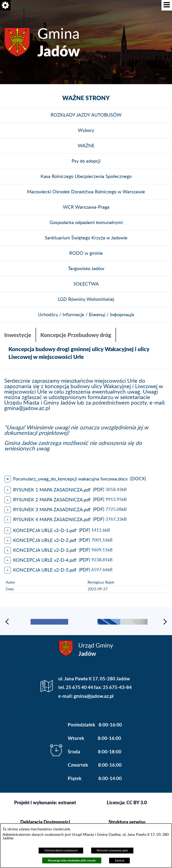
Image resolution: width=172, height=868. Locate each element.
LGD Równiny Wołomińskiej (86, 299)
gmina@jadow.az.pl (27, 408)
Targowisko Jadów (86, 269)
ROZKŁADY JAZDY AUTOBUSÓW (86, 115)
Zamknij (120, 861)
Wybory (86, 130)
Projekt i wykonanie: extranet (45, 820)
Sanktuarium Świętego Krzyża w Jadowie (86, 238)
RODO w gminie (86, 253)
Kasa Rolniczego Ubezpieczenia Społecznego (86, 177)
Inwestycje (18, 335)
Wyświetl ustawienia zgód (112, 851)
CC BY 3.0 (137, 820)
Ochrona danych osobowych (61, 851)
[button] (167, 5)
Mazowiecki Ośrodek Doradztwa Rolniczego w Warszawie (86, 192)
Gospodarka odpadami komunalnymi (86, 223)
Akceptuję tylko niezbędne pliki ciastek (72, 861)
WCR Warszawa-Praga (86, 207)
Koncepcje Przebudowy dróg (76, 335)
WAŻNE (86, 146)
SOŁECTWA (86, 284)
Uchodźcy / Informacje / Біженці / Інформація (86, 315)
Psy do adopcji (86, 161)
